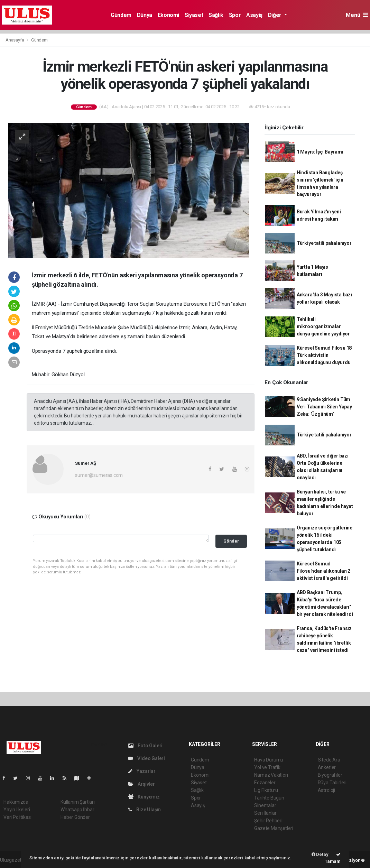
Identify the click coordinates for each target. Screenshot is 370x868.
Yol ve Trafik (267, 767)
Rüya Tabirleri (332, 783)
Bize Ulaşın (145, 810)
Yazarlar (142, 771)
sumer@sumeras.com (99, 475)
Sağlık (216, 15)
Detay (320, 854)
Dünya (145, 15)
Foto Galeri (146, 746)
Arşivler (142, 784)
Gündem (121, 15)
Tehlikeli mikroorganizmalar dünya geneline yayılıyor (323, 326)
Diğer (275, 15)
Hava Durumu (269, 760)
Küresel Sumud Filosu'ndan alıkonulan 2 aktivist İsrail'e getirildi (323, 571)
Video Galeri (147, 758)
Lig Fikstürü (266, 790)
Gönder (231, 541)
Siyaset (194, 15)
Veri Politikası (17, 817)
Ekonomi (168, 15)
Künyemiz (144, 797)
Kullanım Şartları (78, 802)
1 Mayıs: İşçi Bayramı (320, 152)
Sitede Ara (329, 760)
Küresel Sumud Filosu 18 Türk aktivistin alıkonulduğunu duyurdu (324, 355)
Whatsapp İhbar (77, 810)
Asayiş (254, 15)
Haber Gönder (75, 817)
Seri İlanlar (265, 813)
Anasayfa (15, 40)
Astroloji (326, 790)
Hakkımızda (16, 802)
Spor (235, 15)
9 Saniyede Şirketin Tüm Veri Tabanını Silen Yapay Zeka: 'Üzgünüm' (324, 407)
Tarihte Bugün (269, 798)
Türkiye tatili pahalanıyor (324, 243)
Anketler (327, 767)
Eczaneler (265, 783)
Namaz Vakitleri (271, 775)
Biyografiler (330, 775)
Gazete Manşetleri (274, 828)
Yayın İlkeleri (17, 810)
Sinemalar (265, 805)
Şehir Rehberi (268, 821)
